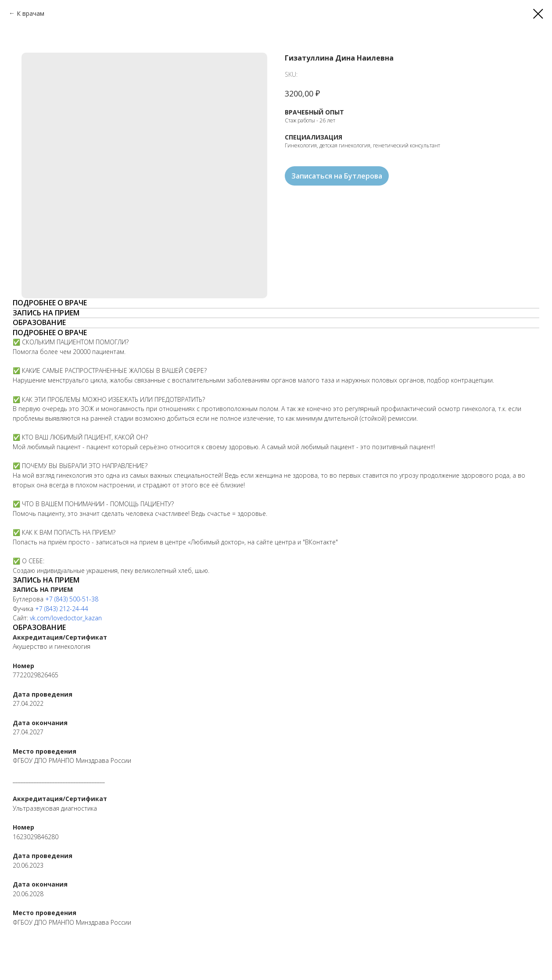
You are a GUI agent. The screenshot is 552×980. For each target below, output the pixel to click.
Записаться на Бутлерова (337, 176)
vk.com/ (41, 618)
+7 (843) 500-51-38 (72, 599)
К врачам (30, 13)
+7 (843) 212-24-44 (62, 609)
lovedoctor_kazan (77, 618)
